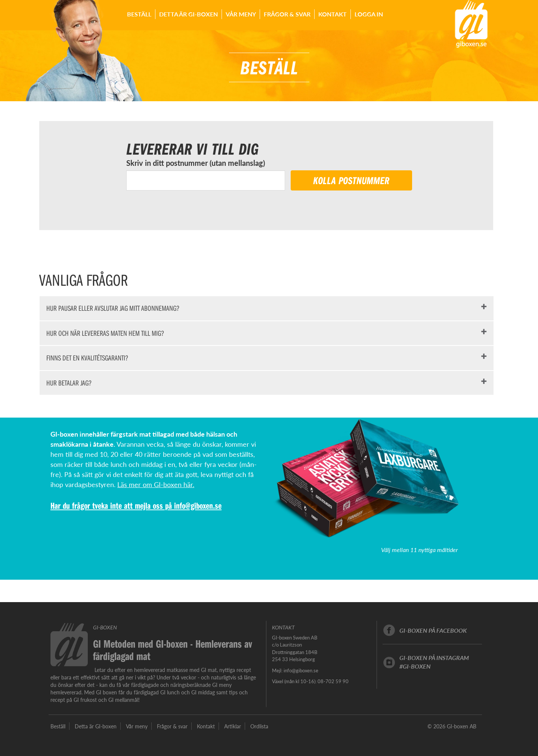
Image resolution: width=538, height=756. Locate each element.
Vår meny (241, 14)
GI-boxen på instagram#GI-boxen (434, 662)
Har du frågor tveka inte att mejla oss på (112, 505)
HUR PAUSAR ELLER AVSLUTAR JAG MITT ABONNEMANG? (113, 308)
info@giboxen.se (198, 505)
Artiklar (233, 726)
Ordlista (259, 726)
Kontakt (333, 14)
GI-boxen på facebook (433, 630)
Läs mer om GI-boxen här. (156, 484)
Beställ (139, 14)
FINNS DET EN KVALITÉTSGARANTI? (87, 358)
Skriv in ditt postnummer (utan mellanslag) (196, 163)
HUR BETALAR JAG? (69, 383)
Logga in (369, 14)
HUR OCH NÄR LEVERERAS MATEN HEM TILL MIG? (105, 333)
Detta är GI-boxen (188, 14)
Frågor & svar (287, 14)
